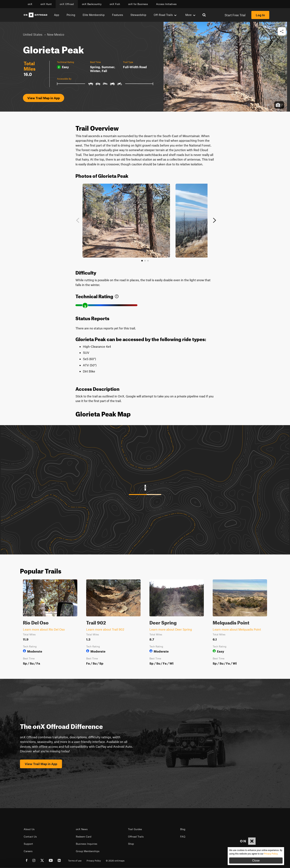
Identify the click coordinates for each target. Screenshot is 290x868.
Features (118, 15)
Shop (131, 844)
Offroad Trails (136, 837)
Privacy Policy (94, 861)
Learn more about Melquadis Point (237, 629)
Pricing (71, 15)
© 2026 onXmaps (115, 861)
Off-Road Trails (165, 15)
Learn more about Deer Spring (171, 629)
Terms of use (75, 861)
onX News (82, 829)
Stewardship (138, 15)
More (190, 15)
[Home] (36, 15)
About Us (29, 829)
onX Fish (115, 4)
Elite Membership (94, 15)
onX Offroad (67, 4)
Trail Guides (135, 829)
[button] (282, 32)
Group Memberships (88, 851)
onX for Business (138, 4)
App (57, 15)
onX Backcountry (92, 4)
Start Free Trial (235, 15)
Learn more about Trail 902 (105, 629)
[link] (117, 296)
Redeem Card (84, 837)
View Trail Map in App (44, 98)
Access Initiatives (166, 4)
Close (256, 861)
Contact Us (30, 837)
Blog (183, 829)
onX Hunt (46, 4)
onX (30, 4)
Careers (28, 851)
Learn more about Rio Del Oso (44, 629)
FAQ (183, 837)
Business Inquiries (87, 844)
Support (28, 844)
